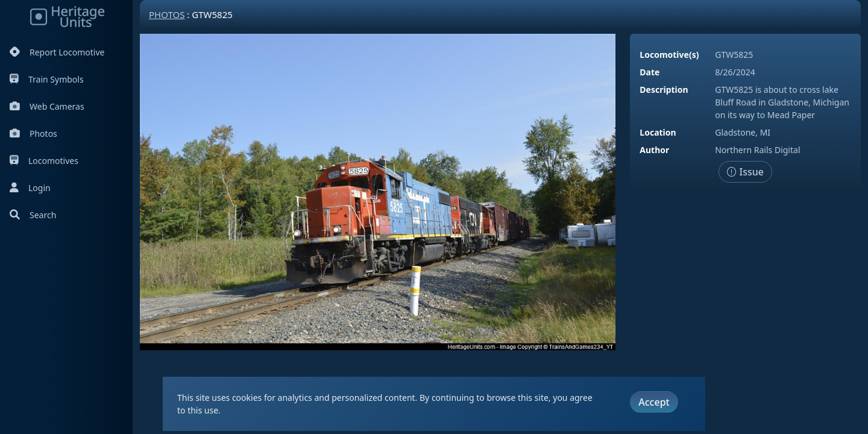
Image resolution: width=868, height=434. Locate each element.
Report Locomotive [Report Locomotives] (57, 52)
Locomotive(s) (669, 55)
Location (658, 132)
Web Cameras (47, 106)
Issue (745, 172)
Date (649, 72)
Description (664, 90)
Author (654, 150)
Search (33, 215)
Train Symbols (47, 79)
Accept (654, 402)
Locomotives (44, 161)
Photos (33, 134)
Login (30, 188)
